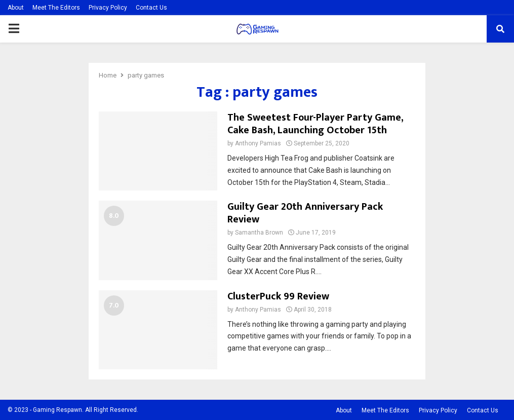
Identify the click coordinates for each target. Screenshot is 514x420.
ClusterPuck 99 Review (278, 296)
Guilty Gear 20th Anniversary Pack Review (305, 213)
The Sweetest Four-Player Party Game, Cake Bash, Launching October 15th (315, 124)
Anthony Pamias (258, 143)
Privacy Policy (108, 8)
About (16, 8)
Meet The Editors (56, 8)
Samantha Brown (259, 233)
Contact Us (151, 8)
